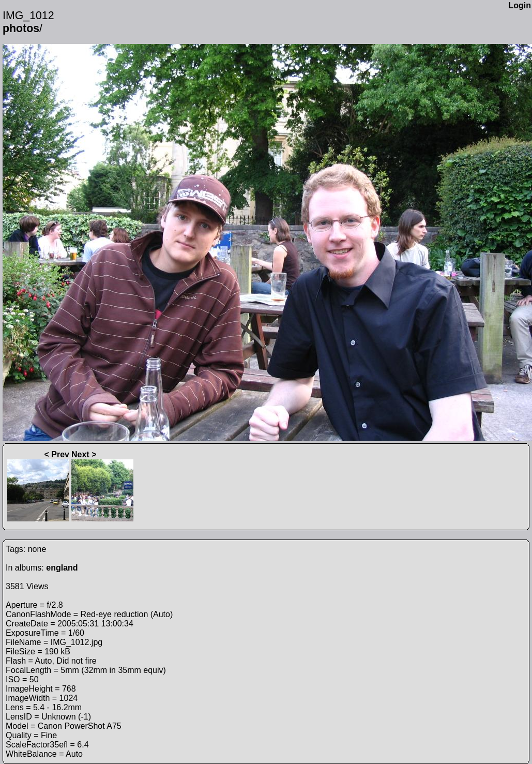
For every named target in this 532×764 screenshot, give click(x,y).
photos (21, 28)
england (62, 568)
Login (520, 5)
